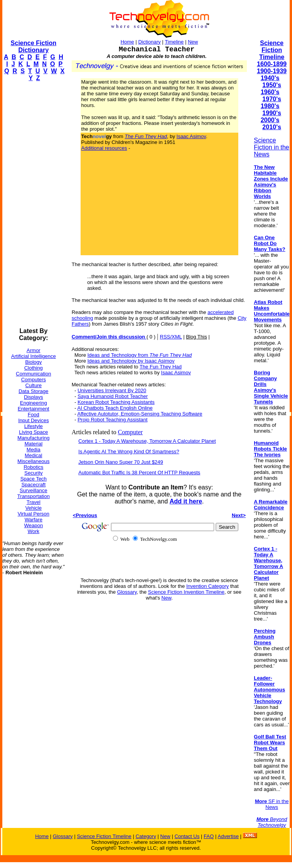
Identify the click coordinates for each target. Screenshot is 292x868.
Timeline (174, 42)
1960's (270, 92)
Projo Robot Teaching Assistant (113, 420)
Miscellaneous (33, 461)
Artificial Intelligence (34, 356)
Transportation (33, 496)
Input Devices (34, 420)
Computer (130, 432)
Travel (33, 502)
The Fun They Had (160, 367)
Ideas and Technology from (140, 355)
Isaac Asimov (191, 136)
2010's (272, 127)
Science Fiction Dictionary (33, 46)
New (193, 42)
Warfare (33, 520)
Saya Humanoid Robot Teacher (113, 396)
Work (33, 531)
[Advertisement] (33, 205)
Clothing (33, 368)
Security (34, 473)
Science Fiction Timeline (272, 50)
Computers (33, 380)
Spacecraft (33, 485)
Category (146, 836)
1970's (272, 99)
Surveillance (34, 490)
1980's (270, 106)
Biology (34, 362)
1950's (272, 85)
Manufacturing (33, 438)
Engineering (33, 403)
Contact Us (187, 836)
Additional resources (104, 148)
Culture (33, 385)
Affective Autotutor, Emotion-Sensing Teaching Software (140, 414)
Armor (33, 350)
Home (128, 42)
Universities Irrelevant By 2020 (112, 390)
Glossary (127, 592)
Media (33, 450)
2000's (270, 120)
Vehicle (33, 508)
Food (33, 415)
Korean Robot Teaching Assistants (116, 402)
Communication (33, 374)
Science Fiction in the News (272, 147)
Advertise (228, 836)
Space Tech (33, 479)
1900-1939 (272, 71)
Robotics (34, 467)
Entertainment (34, 409)
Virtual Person (33, 514)
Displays (33, 397)
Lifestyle (33, 426)
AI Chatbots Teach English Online (115, 408)
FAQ (209, 836)
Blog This (197, 337)
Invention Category (207, 586)
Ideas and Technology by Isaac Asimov (131, 361)
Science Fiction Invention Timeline (186, 592)
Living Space (33, 432)
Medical (34, 455)
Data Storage (34, 391)
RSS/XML (171, 337)
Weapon (33, 525)
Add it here (186, 501)
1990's (272, 113)
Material (33, 444)
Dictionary (150, 42)
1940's (270, 78)
